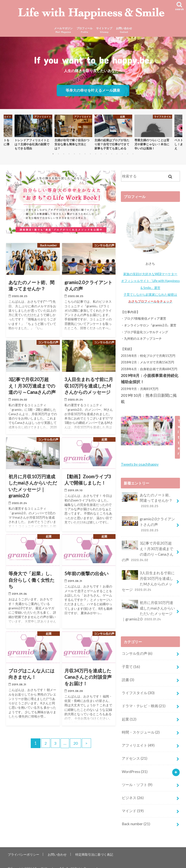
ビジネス (133, 791)
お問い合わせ (124, 31)
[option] (33, 134)
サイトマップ (104, 31)
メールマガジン (63, 31)
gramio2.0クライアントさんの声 (148, 524)
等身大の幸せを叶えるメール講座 (93, 91)
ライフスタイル (138, 688)
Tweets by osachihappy (139, 464)
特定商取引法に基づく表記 (93, 846)
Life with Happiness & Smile (52, 861)
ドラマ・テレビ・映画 (143, 701)
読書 (128, 675)
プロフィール (85, 31)
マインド (133, 803)
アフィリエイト (138, 739)
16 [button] (138, 156)
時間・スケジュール (141, 727)
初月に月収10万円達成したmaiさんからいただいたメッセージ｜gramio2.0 (148, 608)
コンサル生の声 (137, 650)
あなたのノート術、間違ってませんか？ (147, 500)
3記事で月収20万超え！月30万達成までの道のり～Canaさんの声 (148, 550)
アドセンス (134, 752)
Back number (136, 816)
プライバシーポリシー (23, 846)
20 (76, 744)
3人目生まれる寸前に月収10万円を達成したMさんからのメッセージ (148, 579)
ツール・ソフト (137, 778)
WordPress (135, 765)
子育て (131, 663)
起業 (129, 714)
